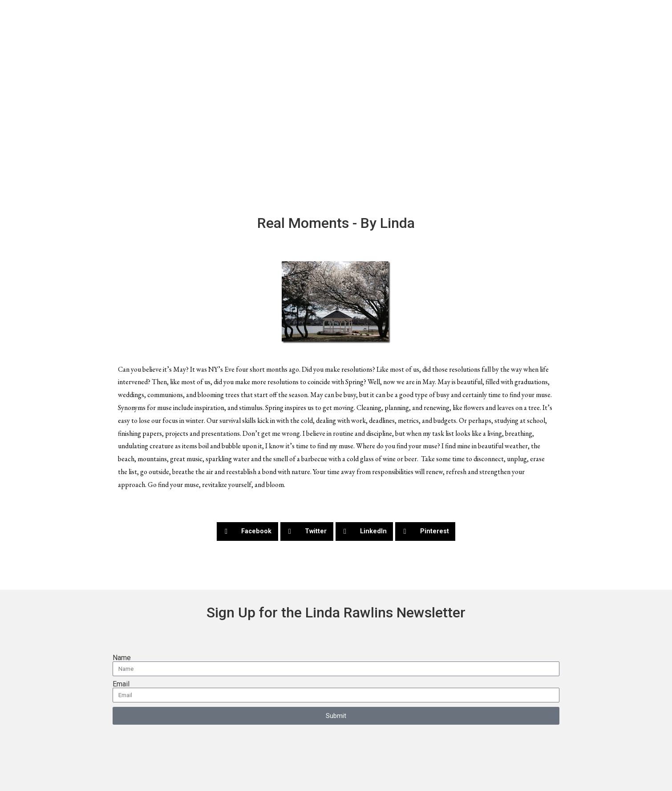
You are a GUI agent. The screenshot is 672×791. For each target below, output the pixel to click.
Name (122, 658)
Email (121, 684)
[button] (247, 532)
